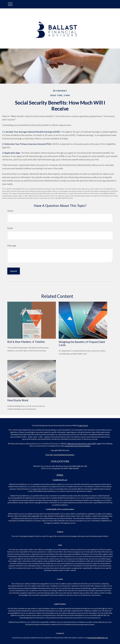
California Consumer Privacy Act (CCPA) (81, 444)
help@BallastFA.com (60, 480)
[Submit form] (14, 271)
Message (12, 245)
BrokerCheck (83, 425)
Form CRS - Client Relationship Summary (60, 455)
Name (10, 211)
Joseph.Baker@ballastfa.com (97, 638)
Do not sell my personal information (78, 446)
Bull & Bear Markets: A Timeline (26, 342)
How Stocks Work (18, 400)
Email (10, 228)
